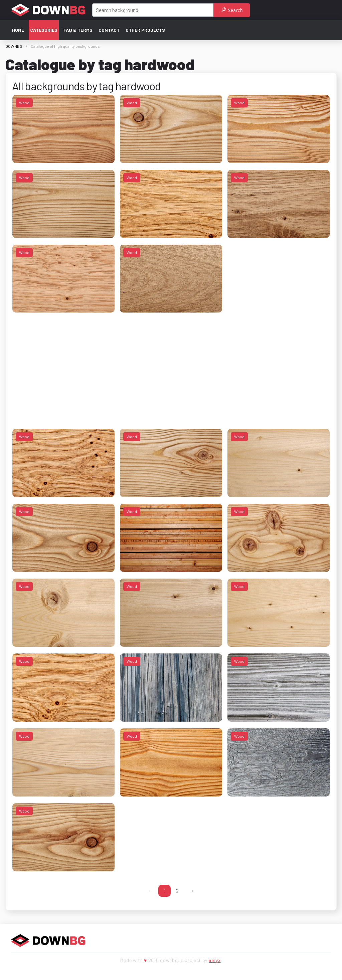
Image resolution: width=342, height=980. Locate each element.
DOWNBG (14, 46)
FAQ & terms (78, 30)
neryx (215, 960)
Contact (109, 30)
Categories (44, 30)
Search (232, 10)
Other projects (145, 30)
